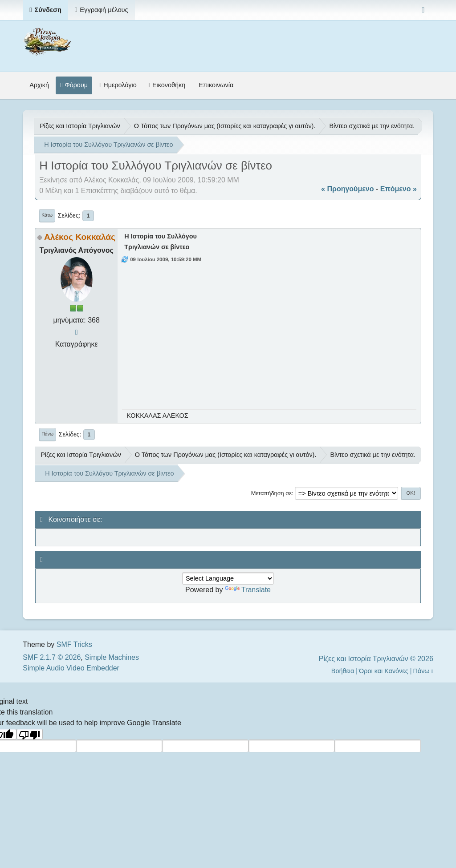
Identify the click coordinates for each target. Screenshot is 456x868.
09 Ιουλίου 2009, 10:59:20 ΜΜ (166, 259)
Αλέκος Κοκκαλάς (80, 237)
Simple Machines (112, 657)
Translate (248, 590)
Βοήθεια (343, 671)
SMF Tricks (74, 644)
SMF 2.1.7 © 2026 (52, 657)
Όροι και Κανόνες (384, 671)
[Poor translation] (30, 734)
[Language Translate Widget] (228, 579)
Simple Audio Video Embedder (71, 668)
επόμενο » (399, 189)
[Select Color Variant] (423, 10)
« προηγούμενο (347, 189)
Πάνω (47, 434)
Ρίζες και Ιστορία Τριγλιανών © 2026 (376, 659)
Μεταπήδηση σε (271, 493)
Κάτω (47, 215)
